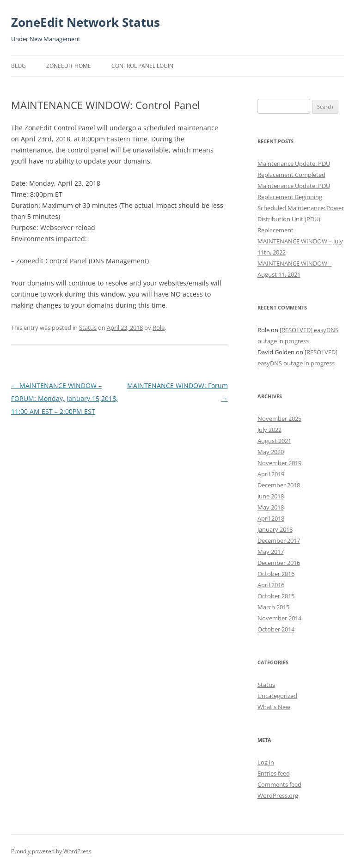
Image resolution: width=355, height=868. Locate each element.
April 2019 (271, 474)
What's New (274, 707)
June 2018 (271, 496)
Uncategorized (277, 696)
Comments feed (279, 784)
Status (88, 328)
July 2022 (269, 430)
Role (159, 328)
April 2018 (271, 518)
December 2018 (279, 485)
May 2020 (271, 452)
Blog (18, 66)
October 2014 (276, 629)
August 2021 (274, 441)
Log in (266, 762)
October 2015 (276, 596)
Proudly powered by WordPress (51, 851)
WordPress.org (278, 795)
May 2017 (271, 552)
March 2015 (273, 607)
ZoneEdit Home (69, 66)
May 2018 (271, 507)
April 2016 (271, 585)
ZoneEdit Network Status (86, 22)
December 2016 (279, 563)
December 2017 (279, 540)
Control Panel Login (142, 66)
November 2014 (279, 618)
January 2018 (275, 529)
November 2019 (279, 463)
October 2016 (276, 574)
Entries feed (274, 773)
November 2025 (279, 419)
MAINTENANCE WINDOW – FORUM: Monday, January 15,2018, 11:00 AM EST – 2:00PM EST (64, 398)
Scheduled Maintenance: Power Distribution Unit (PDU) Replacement (301, 219)
